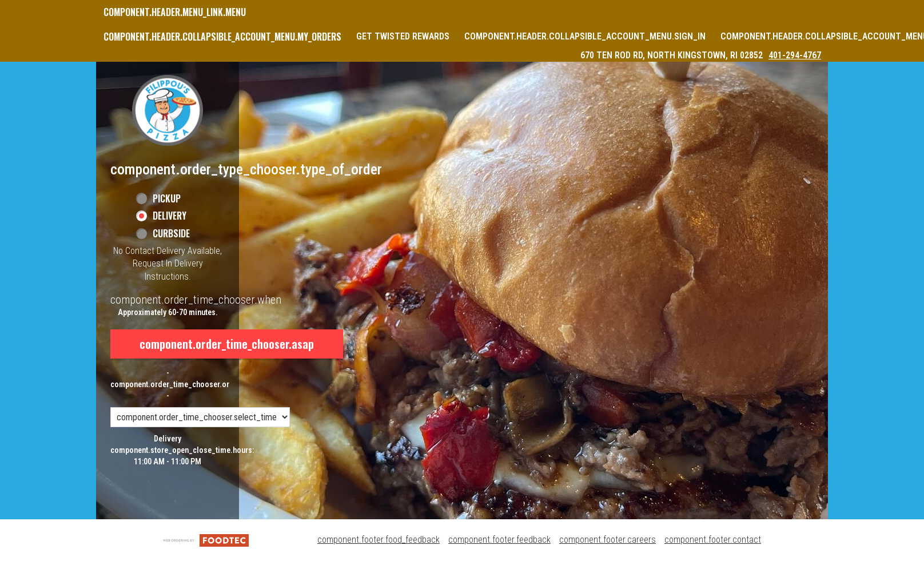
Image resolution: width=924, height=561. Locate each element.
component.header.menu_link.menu (175, 12)
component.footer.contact (713, 540)
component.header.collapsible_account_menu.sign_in (585, 36)
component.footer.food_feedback (379, 540)
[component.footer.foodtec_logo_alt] (206, 540)
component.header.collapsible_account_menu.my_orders (222, 37)
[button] (168, 110)
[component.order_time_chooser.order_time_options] (200, 417)
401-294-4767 (795, 55)
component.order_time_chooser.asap (227, 344)
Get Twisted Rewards (403, 36)
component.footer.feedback (499, 540)
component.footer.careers (608, 540)
